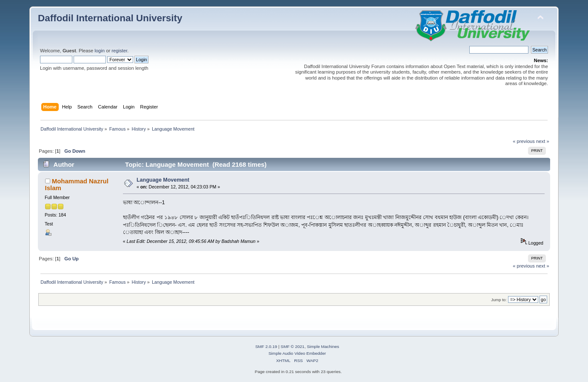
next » (543, 141)
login (100, 51)
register (119, 51)
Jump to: (499, 300)
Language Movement (163, 180)
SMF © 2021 (293, 346)
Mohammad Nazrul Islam (77, 184)
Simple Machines (323, 346)
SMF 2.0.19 (266, 346)
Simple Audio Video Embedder (297, 353)
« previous (524, 141)
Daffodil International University (110, 18)
